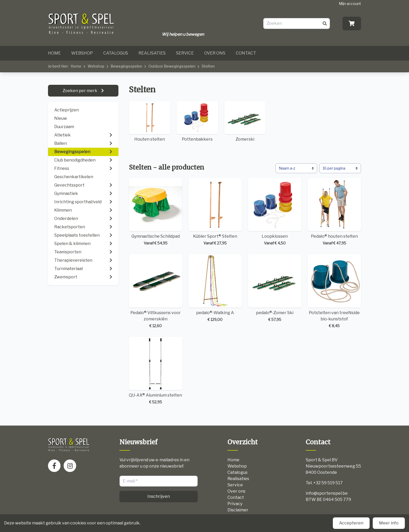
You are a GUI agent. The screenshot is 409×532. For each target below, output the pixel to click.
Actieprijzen (67, 110)
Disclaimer (238, 510)
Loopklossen (275, 212)
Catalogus (116, 53)
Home (54, 53)
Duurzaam (64, 127)
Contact (246, 53)
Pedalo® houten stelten (335, 212)
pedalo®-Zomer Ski (275, 288)
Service (185, 53)
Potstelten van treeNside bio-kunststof (335, 291)
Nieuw (61, 118)
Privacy (235, 504)
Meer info (389, 523)
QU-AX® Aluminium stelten (156, 371)
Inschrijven (159, 496)
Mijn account (350, 4)
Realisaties (152, 53)
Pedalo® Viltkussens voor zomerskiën (156, 291)
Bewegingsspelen (126, 66)
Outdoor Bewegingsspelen (172, 66)
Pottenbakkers (197, 121)
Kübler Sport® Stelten (215, 212)
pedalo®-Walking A (215, 288)
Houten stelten (150, 121)
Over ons (215, 53)
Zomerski (245, 121)
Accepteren (351, 523)
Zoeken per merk (80, 91)
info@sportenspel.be (327, 493)
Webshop (82, 53)
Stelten (208, 66)
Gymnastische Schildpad (156, 212)
